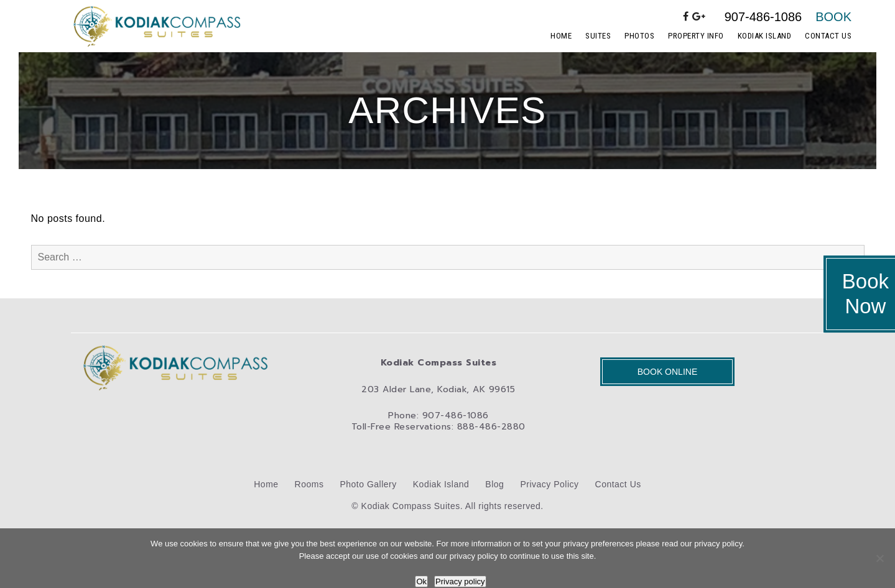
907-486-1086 (763, 17)
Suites (598, 36)
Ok (421, 581)
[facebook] (686, 17)
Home (561, 36)
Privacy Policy (549, 484)
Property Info (696, 36)
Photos (639, 36)
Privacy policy (460, 581)
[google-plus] (699, 17)
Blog (494, 484)
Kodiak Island (765, 36)
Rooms (309, 484)
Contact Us (828, 36)
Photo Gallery (368, 484)
